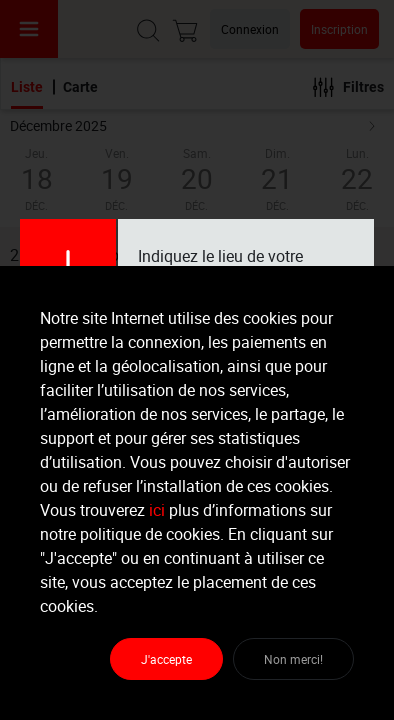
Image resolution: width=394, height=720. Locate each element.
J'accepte (166, 659)
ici (157, 510)
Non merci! (293, 659)
